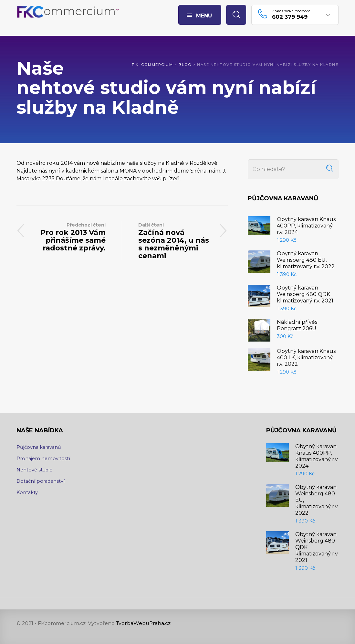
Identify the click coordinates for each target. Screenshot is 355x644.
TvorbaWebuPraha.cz (143, 623)
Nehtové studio (35, 470)
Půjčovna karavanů (39, 447)
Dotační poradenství (41, 481)
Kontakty (27, 492)
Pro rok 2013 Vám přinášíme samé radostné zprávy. (69, 237)
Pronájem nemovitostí (43, 459)
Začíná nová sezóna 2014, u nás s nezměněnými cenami (175, 241)
